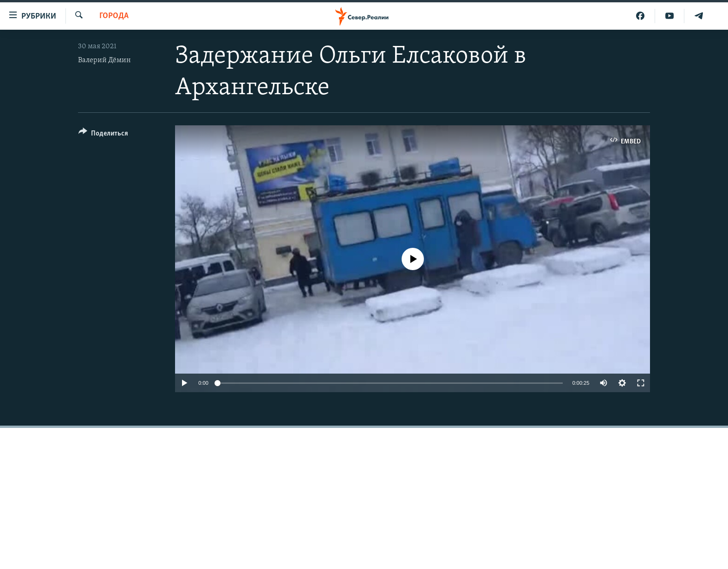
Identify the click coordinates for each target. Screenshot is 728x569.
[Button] (103, 135)
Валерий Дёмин (104, 60)
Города (114, 16)
